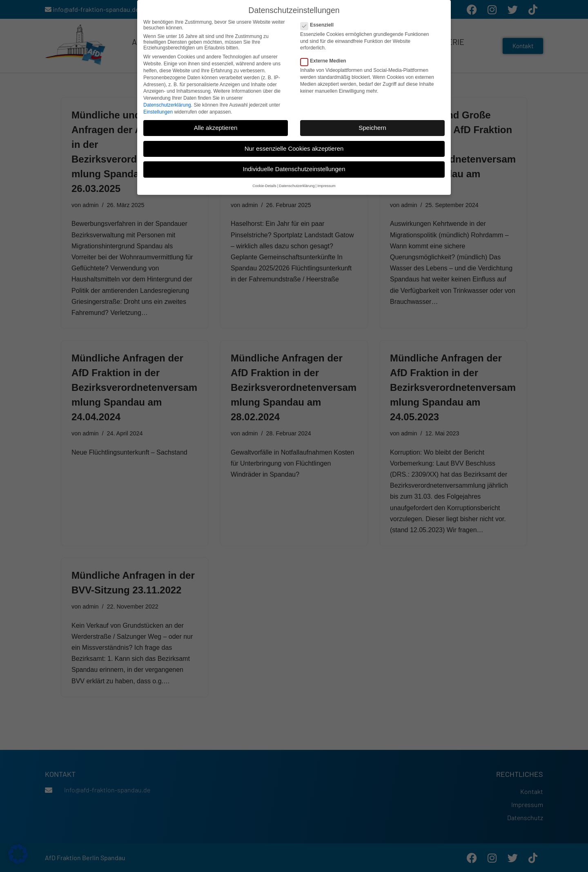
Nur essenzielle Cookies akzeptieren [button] (294, 147)
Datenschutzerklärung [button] (297, 184)
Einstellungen (158, 110)
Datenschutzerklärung (167, 103)
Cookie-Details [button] (264, 184)
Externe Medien (326, 59)
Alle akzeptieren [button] (216, 126)
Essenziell (320, 23)
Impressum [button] (326, 184)
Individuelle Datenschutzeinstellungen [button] (294, 168)
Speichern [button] (372, 126)
